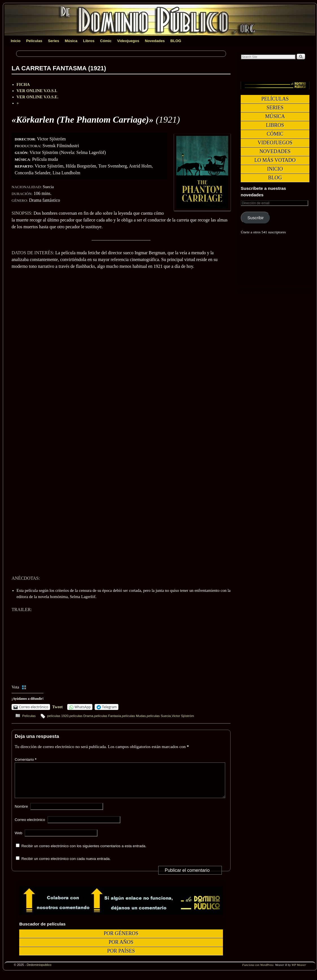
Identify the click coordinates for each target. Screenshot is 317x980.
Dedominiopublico (39, 972)
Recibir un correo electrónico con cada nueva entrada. (66, 865)
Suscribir (256, 218)
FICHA (23, 84)
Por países (121, 958)
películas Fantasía (108, 716)
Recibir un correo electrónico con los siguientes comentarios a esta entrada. (84, 853)
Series (54, 41)
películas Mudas (134, 716)
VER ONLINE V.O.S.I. (37, 91)
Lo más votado (275, 160)
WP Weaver (299, 972)
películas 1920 (58, 716)
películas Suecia (159, 716)
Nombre (21, 813)
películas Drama (81, 716)
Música (71, 41)
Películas (34, 41)
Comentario (26, 760)
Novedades (155, 41)
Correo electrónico (30, 826)
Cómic (106, 41)
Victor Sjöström (183, 716)
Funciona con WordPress (258, 972)
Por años (121, 949)
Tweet (57, 707)
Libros (89, 41)
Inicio (16, 41)
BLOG (176, 41)
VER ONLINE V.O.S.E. (38, 97)
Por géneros (121, 940)
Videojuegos (128, 41)
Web (19, 840)
